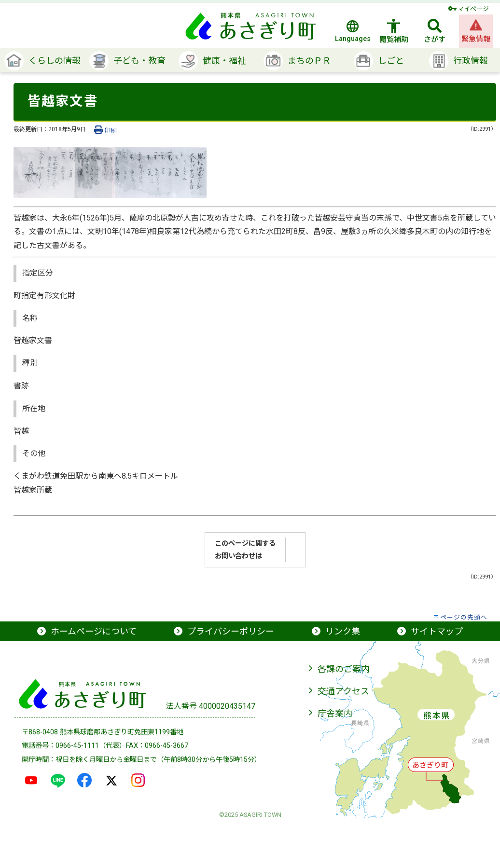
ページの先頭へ (464, 617)
